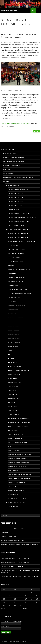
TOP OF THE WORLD (14, 470)
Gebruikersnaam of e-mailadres (12, 621)
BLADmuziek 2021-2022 (15, 202)
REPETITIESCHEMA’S (10, 153)
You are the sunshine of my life (19, 478)
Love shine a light (14, 378)
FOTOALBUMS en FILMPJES (12, 165)
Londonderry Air (14, 374)
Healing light (13, 322)
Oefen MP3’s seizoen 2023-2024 (18, 238)
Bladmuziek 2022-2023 (15, 198)
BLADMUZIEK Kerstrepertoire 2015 (20, 222)
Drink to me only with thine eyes (19, 294)
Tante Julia (12, 446)
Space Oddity (12, 430)
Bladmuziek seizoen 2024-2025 (18, 189)
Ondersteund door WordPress (18, 641)
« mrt (3, 608)
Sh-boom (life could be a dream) (19, 422)
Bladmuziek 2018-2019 (15, 206)
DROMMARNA (12, 302)
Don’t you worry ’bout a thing (19, 270)
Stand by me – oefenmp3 (16, 434)
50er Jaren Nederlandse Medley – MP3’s (21, 242)
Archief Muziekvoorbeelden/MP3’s (18, 230)
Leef (9, 354)
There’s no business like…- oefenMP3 (20, 454)
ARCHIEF (6, 181)
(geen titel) (5, 533)
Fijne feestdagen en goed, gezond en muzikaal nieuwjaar (20, 544)
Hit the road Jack (14, 338)
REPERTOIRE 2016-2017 (15, 210)
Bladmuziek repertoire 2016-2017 (19, 214)
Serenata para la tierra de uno (18, 418)
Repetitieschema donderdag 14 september (25, 576)
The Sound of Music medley (17, 442)
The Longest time (14, 450)
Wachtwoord (6, 626)
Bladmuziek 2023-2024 (15, 193)
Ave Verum (11, 266)
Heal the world (13, 326)
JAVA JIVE (11, 350)
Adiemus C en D (13, 246)
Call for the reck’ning (16, 254)
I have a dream (13, 346)
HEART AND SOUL (13, 330)
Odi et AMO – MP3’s (14, 398)
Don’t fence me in (14, 286)
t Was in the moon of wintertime (19, 474)
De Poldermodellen (10, 10)
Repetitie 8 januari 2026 (9, 537)
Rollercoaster (13, 410)
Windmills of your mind (16, 491)
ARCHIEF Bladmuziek (13, 185)
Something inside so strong (18, 426)
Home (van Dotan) (14, 342)
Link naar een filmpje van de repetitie (15, 123)
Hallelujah (12, 314)
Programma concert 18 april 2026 (13, 529)
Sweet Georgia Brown (16, 438)
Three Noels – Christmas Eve (17, 458)
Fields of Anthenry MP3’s (16, 306)
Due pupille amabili (14, 298)
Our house (11, 402)
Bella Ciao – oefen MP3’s (16, 250)
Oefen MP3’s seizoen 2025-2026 (14, 161)
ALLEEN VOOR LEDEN (8, 149)
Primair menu (38, 10)
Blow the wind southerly (17, 278)
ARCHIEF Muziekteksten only (16, 503)
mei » (25, 608)
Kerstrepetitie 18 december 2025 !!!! (14, 540)
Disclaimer (4, 641)
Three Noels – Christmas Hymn (18, 462)
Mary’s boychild (14, 386)
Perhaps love (12, 406)
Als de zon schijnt (14, 258)
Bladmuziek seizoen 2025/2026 (14, 157)
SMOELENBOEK (8, 173)
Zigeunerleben (13, 495)
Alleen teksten (13, 507)
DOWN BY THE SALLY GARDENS (17, 290)
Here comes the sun (15, 334)
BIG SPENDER (12, 274)
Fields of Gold (13, 310)
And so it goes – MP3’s (15, 262)
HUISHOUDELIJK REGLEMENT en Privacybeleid (19, 177)
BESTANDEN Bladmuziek (16, 226)
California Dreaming (15, 282)
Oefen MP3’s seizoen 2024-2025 (18, 234)
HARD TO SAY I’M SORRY (15, 318)
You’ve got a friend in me (17, 483)
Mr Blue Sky (12, 390)
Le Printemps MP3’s (14, 362)
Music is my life (13, 394)
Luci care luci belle (14, 382)
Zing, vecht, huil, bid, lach (17, 499)
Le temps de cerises (14, 366)
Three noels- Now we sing (17, 466)
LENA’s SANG (12, 358)
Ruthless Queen (13, 414)
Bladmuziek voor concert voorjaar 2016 (22, 218)
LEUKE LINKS (7, 169)
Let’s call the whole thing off (18, 370)
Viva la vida (12, 487)
